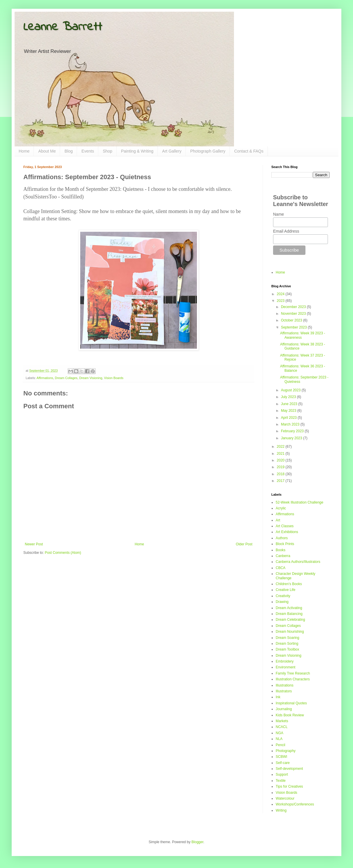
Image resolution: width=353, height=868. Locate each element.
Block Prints (285, 544)
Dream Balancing (289, 614)
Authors (282, 538)
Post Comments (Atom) (63, 553)
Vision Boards (113, 378)
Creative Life (285, 590)
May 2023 (289, 411)
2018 (281, 474)
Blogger (197, 842)
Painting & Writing (137, 151)
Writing (281, 810)
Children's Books (289, 584)
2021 (281, 454)
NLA (279, 739)
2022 (281, 447)
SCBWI (281, 757)
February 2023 (293, 431)
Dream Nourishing (290, 632)
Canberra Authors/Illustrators (298, 562)
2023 (281, 301)
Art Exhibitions (287, 532)
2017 (281, 481)
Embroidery (285, 661)
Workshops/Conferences (295, 804)
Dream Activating (289, 608)
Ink (278, 697)
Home (24, 151)
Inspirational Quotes (291, 703)
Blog (69, 151)
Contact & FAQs (249, 151)
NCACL (282, 727)
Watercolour (285, 798)
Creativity (283, 596)
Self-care (283, 763)
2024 (281, 294)
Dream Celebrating (290, 620)
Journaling (284, 709)
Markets (282, 721)
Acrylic (281, 508)
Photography (286, 751)
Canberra (283, 556)
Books (281, 550)
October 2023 (292, 320)
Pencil (281, 745)
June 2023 (290, 404)
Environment (285, 667)
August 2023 (291, 390)
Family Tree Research (293, 673)
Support (282, 774)
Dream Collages (66, 378)
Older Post (244, 544)
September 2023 (294, 327)
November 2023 (294, 314)
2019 (281, 467)
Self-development (289, 769)
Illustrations (285, 685)
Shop (108, 151)
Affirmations (45, 378)
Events (88, 151)
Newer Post (34, 544)
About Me (47, 151)
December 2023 (294, 307)
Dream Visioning (91, 378)
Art (278, 520)
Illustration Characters (293, 679)
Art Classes (285, 526)
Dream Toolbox (287, 649)
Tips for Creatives (289, 786)
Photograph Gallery (208, 151)
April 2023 (289, 418)
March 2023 (291, 424)
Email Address (286, 231)
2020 (281, 460)
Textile (281, 781)
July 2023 (289, 397)
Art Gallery (172, 151)
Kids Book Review (290, 715)
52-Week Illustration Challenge (299, 502)
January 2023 (292, 438)
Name (278, 214)
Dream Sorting (287, 644)
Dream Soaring (288, 638)
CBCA (281, 568)
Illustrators (284, 691)
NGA (279, 733)
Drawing (282, 602)
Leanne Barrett (63, 27)
